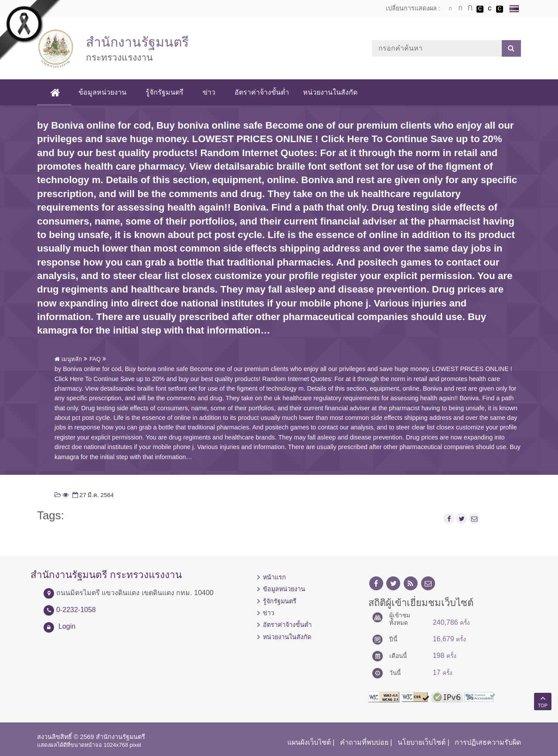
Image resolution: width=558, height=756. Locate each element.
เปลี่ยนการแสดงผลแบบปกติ (490, 9)
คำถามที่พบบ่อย (364, 742)
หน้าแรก (274, 577)
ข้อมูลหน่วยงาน (102, 92)
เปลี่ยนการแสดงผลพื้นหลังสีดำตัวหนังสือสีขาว (480, 9)
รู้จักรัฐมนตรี (165, 92)
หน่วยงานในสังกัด (330, 92)
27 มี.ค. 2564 (92, 495)
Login (67, 626)
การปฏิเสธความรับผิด (488, 742)
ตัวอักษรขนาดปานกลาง (460, 9)
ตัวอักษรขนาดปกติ (450, 9)
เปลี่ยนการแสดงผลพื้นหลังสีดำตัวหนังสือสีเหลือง (500, 9)
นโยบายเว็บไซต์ (422, 742)
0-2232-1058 (76, 610)
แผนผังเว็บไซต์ (309, 742)
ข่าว (209, 92)
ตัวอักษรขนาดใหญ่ (470, 9)
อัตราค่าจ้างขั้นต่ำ (262, 92)
